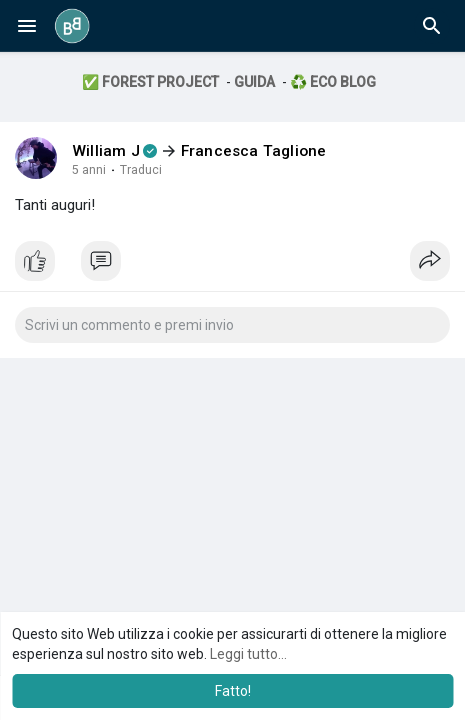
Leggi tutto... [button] (248, 654)
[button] (432, 26)
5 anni (89, 170)
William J (106, 151)
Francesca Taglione (254, 151)
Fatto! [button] (233, 691)
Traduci (141, 170)
